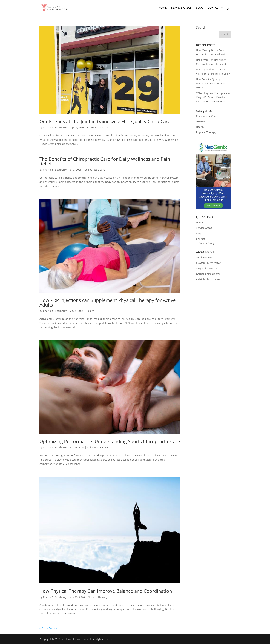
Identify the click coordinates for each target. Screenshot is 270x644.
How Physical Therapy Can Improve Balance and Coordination (106, 591)
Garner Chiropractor (208, 274)
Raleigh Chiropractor (208, 279)
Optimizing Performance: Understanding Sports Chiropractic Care (110, 441)
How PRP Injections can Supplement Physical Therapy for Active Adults (108, 302)
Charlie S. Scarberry (55, 128)
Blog (199, 8)
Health (90, 311)
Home (163, 8)
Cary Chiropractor (207, 268)
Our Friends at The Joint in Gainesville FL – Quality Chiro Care (105, 121)
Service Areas (181, 8)
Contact (214, 8)
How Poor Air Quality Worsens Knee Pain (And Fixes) (211, 83)
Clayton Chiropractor (208, 263)
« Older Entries (48, 628)
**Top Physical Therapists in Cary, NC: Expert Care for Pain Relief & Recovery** (213, 97)
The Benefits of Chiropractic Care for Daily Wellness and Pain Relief (105, 161)
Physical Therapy (98, 597)
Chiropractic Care (98, 128)
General (201, 121)
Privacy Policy (207, 243)
